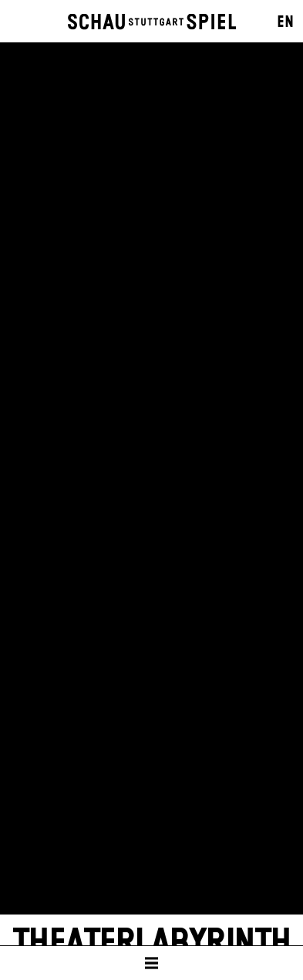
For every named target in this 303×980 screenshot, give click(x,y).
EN (285, 22)
